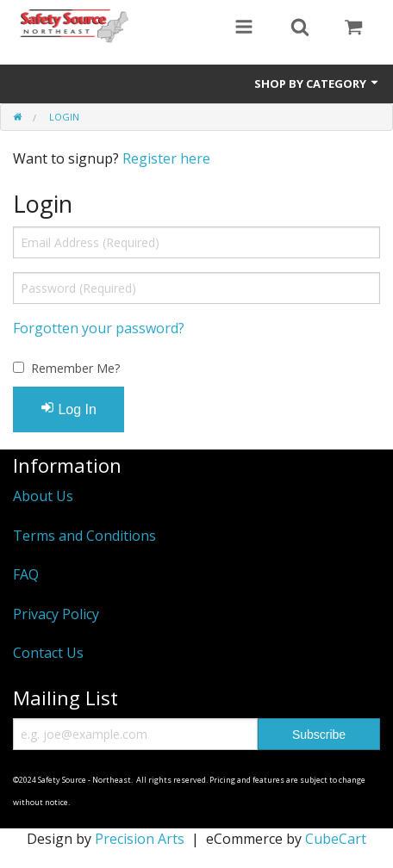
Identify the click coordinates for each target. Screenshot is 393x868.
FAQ (26, 574)
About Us (43, 496)
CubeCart (336, 839)
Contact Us (48, 653)
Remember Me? (75, 368)
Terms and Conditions (84, 536)
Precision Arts (140, 839)
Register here (166, 158)
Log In (69, 409)
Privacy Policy (56, 614)
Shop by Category (317, 84)
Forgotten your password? (99, 328)
